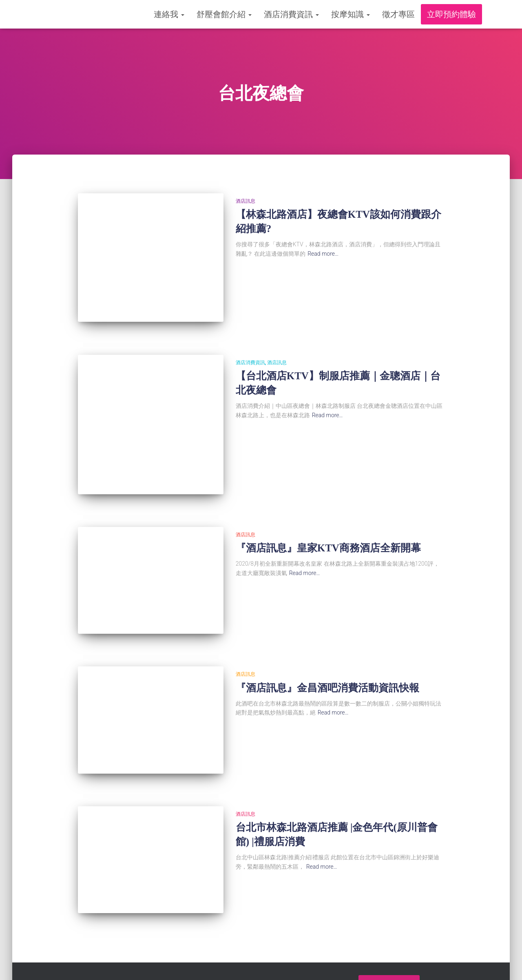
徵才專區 (398, 14)
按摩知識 (351, 14)
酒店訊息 (246, 201)
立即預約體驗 (451, 14)
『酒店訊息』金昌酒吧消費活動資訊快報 (327, 671)
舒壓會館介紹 (224, 14)
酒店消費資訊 (291, 14)
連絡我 (169, 14)
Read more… (323, 254)
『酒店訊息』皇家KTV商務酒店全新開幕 (328, 537)
